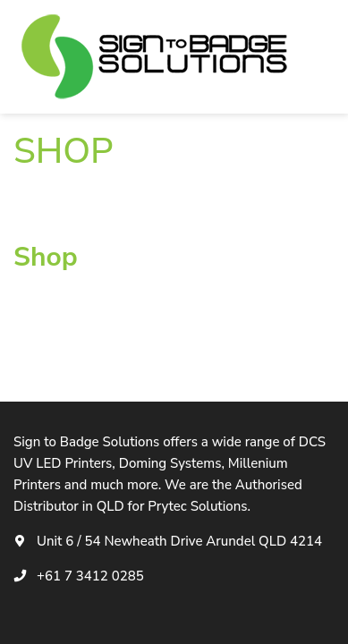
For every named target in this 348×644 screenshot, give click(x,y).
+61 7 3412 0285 (90, 576)
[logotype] (157, 57)
